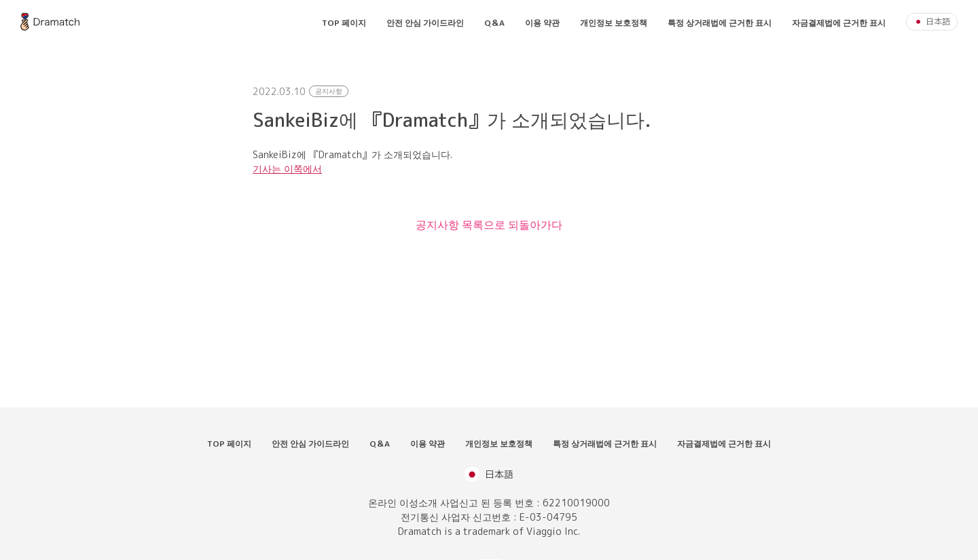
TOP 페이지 (344, 23)
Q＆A (494, 23)
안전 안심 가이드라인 (425, 23)
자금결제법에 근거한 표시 (839, 23)
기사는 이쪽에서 (287, 169)
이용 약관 (542, 23)
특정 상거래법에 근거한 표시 (720, 23)
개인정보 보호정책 (614, 23)
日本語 (932, 21)
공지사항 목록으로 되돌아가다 (489, 225)
